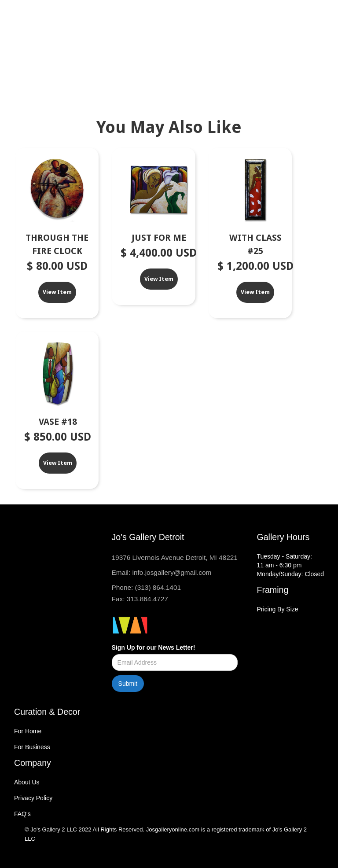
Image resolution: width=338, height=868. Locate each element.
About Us (27, 782)
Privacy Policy (33, 798)
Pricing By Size (277, 609)
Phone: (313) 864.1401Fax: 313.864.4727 (146, 593)
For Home (28, 731)
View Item (57, 292)
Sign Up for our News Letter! (154, 647)
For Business (32, 747)
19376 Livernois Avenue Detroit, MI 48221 (175, 557)
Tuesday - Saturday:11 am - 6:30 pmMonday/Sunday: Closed (290, 565)
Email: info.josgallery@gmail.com (162, 572)
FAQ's (22, 814)
